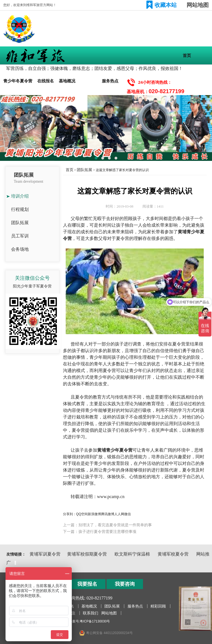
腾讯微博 (108, 514)
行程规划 (20, 209)
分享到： (70, 514)
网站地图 (198, 5)
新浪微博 (94, 514)
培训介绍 (20, 196)
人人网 (119, 514)
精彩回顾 (158, 606)
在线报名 (46, 81)
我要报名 (87, 584)
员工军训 (20, 236)
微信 (128, 514)
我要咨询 (125, 584)
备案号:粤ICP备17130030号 (90, 621)
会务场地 (20, 249)
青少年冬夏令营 (18, 81)
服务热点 (110, 81)
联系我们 (91, 613)
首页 (187, 55)
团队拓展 (89, 81)
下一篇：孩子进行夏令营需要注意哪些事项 (100, 532)
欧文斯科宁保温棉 (132, 554)
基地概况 (67, 81)
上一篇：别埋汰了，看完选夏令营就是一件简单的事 (107, 525)
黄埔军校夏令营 (173, 554)
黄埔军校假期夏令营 (87, 554)
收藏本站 (166, 5)
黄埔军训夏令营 (45, 554)
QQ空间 (82, 514)
